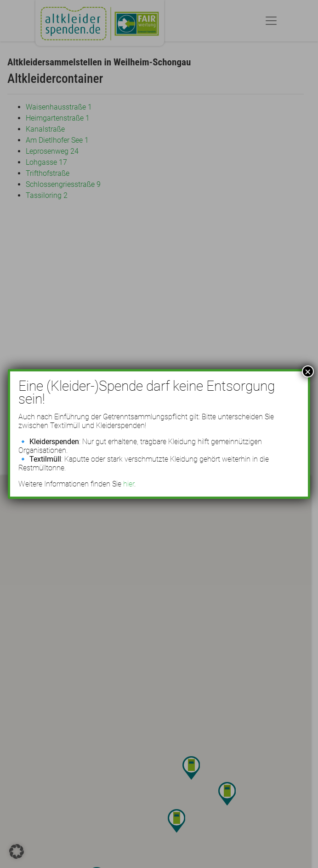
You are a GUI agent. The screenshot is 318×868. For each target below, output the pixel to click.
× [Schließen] (308, 371)
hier (129, 484)
